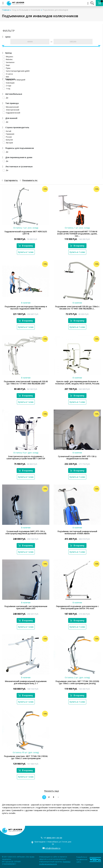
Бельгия (8, 140)
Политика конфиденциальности (55, 863)
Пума (7, 68)
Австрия (8, 143)
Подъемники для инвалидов (55, 10)
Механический (11, 107)
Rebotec (8, 59)
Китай (7, 131)
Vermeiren (9, 62)
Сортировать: (11, 180)
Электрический (11, 110)
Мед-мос (8, 57)
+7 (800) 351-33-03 (53, 838)
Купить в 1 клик (26, 252)
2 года (7, 86)
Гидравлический (11, 113)
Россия (7, 137)
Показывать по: (30, 180)
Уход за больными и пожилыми (26, 10)
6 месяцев (9, 83)
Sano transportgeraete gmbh (16, 71)
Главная (6, 10)
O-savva (8, 74)
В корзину (26, 246)
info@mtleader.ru (53, 848)
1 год (6, 89)
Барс (6, 65)
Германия (8, 134)
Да (5, 98)
